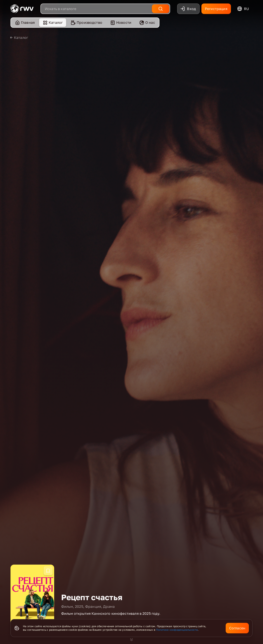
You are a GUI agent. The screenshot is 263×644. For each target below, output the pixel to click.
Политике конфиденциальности (177, 630)
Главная (25, 22)
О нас (147, 22)
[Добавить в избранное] (48, 571)
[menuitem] (25, 23)
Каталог (53, 22)
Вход (188, 9)
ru (243, 9)
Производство (86, 22)
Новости (121, 22)
